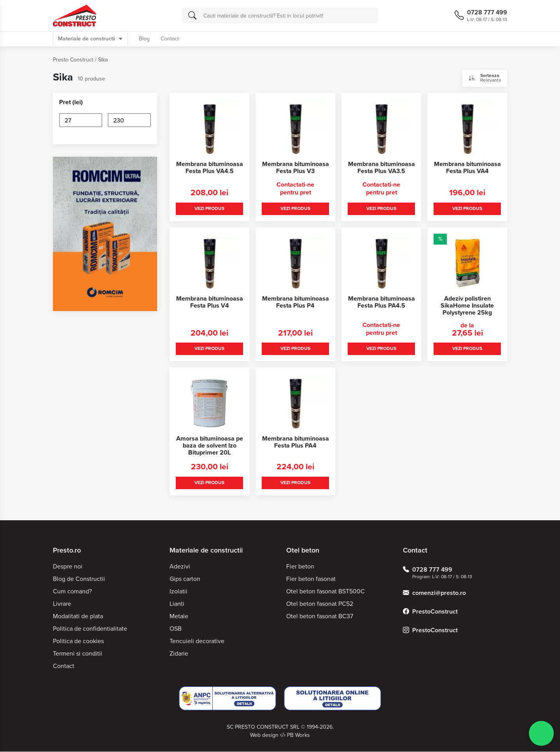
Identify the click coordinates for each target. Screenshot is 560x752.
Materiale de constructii (90, 39)
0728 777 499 (428, 570)
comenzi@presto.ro (434, 593)
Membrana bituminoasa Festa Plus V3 (296, 168)
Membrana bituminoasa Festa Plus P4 (296, 302)
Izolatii (178, 592)
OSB (176, 629)
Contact (170, 39)
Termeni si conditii (78, 654)
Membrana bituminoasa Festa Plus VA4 (467, 168)
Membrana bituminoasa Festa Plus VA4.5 (210, 168)
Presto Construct (73, 60)
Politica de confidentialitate (90, 629)
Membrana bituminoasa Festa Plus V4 (210, 302)
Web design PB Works (280, 735)
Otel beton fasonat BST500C (325, 592)
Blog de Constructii (79, 579)
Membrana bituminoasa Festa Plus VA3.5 (381, 168)
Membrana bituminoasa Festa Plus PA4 (296, 442)
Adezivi (180, 567)
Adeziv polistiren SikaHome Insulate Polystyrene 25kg (467, 306)
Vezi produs (209, 208)
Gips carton (185, 579)
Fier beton (300, 567)
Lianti (177, 604)
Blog (144, 39)
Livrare (62, 604)
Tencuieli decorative (197, 641)
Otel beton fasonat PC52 (320, 604)
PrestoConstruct (430, 612)
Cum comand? (72, 592)
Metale (179, 616)
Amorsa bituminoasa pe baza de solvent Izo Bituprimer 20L (210, 446)
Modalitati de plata (78, 616)
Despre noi (68, 567)
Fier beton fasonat (311, 579)
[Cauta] (192, 16)
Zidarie (179, 654)
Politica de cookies (78, 641)
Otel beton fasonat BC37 (320, 616)
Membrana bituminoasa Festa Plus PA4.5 (381, 302)
